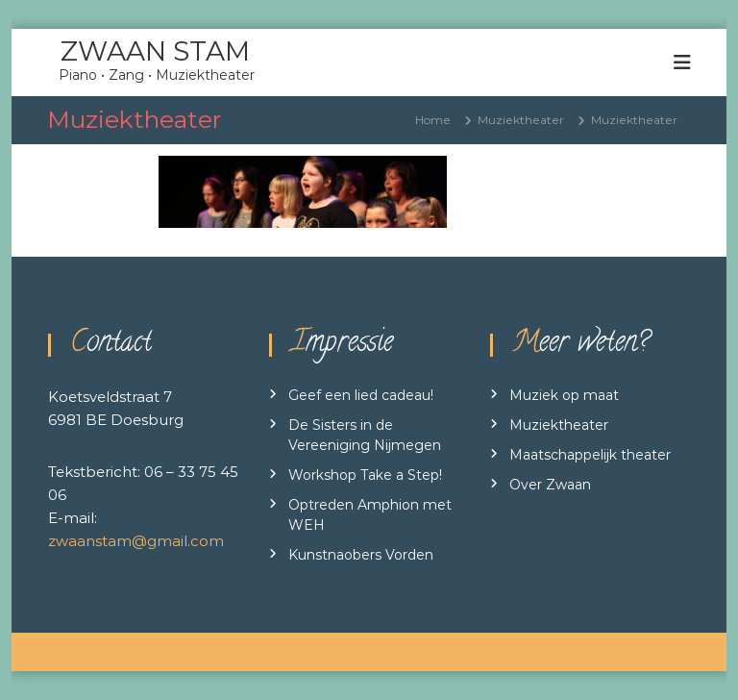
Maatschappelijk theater (590, 455)
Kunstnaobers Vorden (361, 555)
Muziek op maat (564, 395)
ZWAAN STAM (155, 51)
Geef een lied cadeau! (361, 395)
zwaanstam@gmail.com (136, 541)
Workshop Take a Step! (365, 475)
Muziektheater (559, 425)
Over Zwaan (550, 485)
